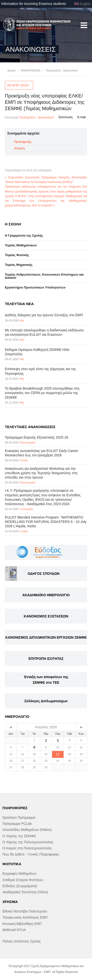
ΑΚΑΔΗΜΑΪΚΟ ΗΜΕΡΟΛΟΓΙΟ (46, 595)
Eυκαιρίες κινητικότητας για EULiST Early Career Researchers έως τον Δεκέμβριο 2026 (41, 453)
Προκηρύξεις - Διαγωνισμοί (62, 70)
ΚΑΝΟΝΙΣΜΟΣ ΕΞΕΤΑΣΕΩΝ (46, 616)
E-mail (82, 117)
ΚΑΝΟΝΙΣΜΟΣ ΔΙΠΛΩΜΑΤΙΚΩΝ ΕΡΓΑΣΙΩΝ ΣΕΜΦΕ (46, 637)
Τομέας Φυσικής (17, 255)
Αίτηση (19, 148)
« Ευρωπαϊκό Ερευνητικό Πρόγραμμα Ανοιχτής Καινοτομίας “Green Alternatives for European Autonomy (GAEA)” (46, 180)
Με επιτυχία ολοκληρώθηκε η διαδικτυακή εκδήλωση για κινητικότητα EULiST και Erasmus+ (44, 332)
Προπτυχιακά (27, 442)
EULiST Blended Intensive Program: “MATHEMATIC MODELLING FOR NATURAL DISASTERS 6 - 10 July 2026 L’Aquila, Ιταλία (46, 522)
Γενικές (24, 460)
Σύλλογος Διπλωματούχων (46, 701)
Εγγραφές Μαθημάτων (19, 874)
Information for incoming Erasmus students (34, 4)
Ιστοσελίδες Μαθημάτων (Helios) (27, 830)
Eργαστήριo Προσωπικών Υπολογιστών (35, 287)
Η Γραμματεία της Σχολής (24, 235)
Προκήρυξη (23, 142)
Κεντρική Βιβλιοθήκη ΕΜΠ (22, 924)
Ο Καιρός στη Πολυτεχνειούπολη (27, 848)
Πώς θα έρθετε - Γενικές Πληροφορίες (31, 854)
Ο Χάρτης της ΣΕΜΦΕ (19, 836)
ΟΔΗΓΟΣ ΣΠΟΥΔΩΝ (43, 574)
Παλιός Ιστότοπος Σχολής (22, 941)
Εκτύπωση (66, 117)
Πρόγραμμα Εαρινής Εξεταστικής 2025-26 (37, 437)
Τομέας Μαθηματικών (21, 245)
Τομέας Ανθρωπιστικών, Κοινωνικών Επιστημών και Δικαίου (44, 276)
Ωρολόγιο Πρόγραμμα (19, 817)
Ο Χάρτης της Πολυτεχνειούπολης (28, 842)
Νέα (22, 320)
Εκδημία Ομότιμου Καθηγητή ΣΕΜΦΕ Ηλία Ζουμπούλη (37, 352)
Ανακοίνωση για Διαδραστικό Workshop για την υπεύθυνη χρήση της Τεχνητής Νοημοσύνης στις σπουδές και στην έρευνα (41, 473)
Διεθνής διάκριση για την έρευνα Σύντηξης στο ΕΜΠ (44, 315)
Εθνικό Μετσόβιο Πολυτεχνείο (25, 911)
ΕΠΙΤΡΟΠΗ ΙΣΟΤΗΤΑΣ (46, 659)
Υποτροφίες (26, 509)
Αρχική (11, 70)
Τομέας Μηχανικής (19, 265)
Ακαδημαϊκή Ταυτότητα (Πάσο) (25, 892)
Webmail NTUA (14, 930)
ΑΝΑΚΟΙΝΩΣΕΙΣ (31, 70)
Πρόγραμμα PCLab (17, 824)
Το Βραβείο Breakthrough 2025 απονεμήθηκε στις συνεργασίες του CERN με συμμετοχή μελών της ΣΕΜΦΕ (42, 393)
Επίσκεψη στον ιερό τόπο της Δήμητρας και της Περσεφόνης (40, 371)
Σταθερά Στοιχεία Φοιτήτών (23, 880)
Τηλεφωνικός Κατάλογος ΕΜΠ (25, 917)
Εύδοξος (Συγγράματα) (20, 886)
